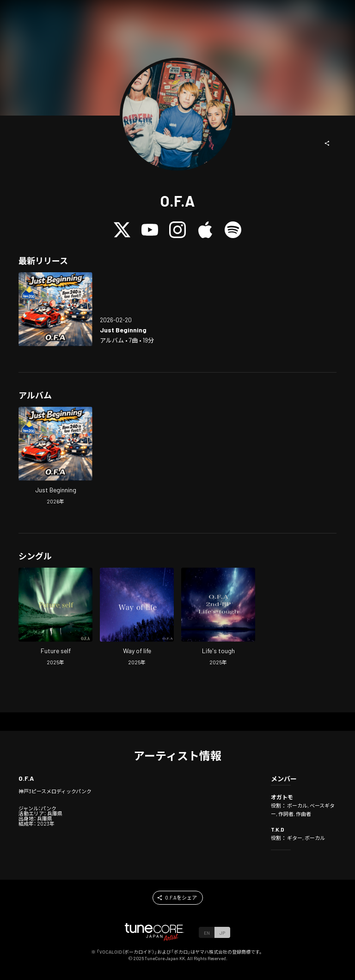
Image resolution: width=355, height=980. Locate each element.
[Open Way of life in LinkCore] (137, 618)
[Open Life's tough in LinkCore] (218, 618)
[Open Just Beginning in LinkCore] (55, 309)
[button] (327, 143)
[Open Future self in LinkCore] (55, 618)
